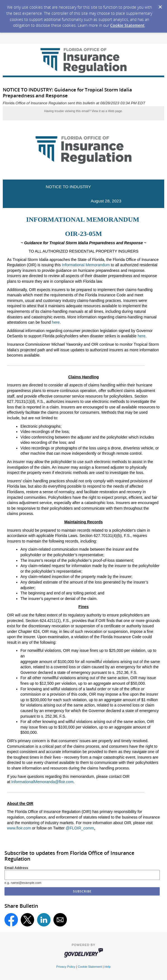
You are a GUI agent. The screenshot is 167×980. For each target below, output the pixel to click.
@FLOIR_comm (80, 828)
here (56, 322)
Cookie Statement (127, 25)
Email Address (16, 868)
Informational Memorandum (86, 265)
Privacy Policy (66, 967)
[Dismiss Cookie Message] (160, 5)
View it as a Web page (107, 111)
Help (107, 967)
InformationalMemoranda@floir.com (43, 782)
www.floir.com (19, 828)
